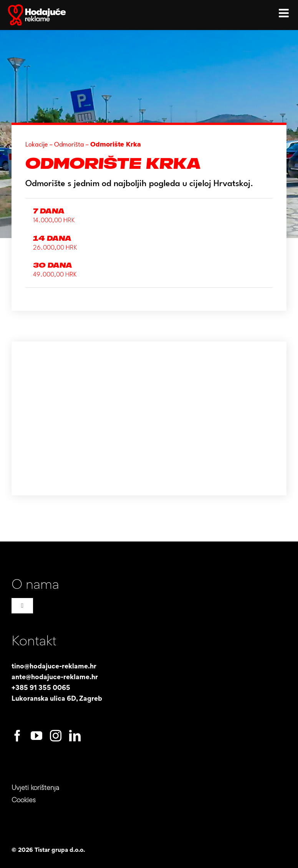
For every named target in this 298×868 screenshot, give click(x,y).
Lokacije (37, 145)
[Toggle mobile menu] (285, 12)
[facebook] (17, 736)
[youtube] (36, 736)
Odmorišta (69, 145)
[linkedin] (75, 736)
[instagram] (56, 736)
